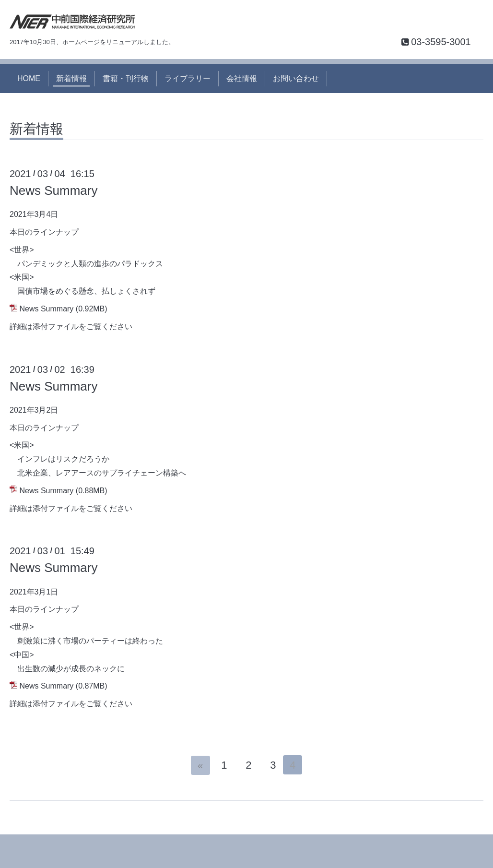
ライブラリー (188, 78)
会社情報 (242, 78)
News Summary (53, 190)
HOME (29, 78)
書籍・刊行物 (126, 78)
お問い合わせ (296, 78)
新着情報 (71, 78)
